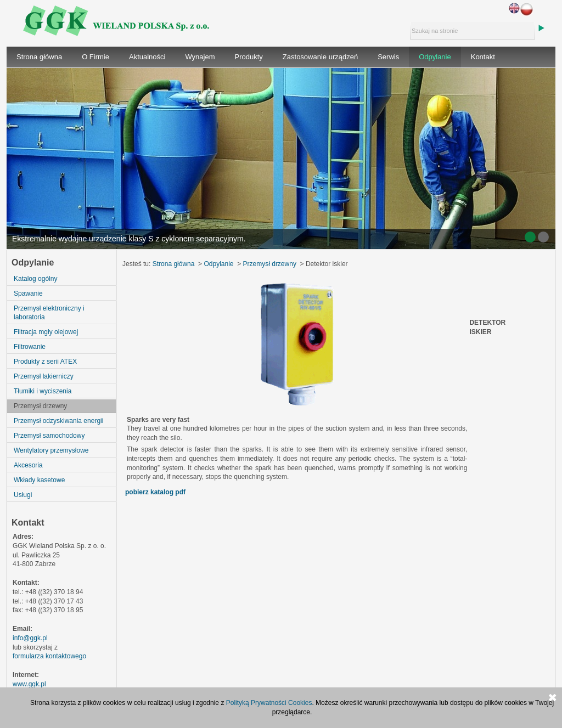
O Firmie (95, 57)
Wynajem (200, 57)
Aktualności (147, 57)
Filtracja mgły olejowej (46, 332)
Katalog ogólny (35, 279)
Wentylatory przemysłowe (51, 450)
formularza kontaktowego (49, 656)
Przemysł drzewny (40, 406)
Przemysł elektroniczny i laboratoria (49, 313)
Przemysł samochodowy (49, 436)
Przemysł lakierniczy (44, 376)
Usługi (23, 495)
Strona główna (39, 57)
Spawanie (28, 294)
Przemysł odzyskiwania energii (58, 421)
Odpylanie (435, 57)
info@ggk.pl (30, 638)
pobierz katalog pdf (155, 492)
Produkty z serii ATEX (45, 362)
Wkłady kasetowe (39, 480)
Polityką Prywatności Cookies (269, 703)
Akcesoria (28, 465)
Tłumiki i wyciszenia (43, 391)
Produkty (249, 57)
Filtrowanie (30, 347)
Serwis (388, 57)
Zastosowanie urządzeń (320, 57)
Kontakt (483, 57)
